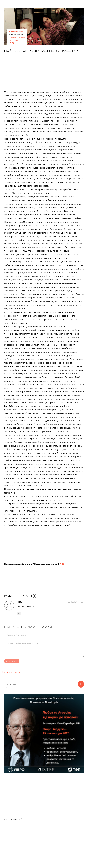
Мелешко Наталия (17, 37)
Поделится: (14, 40)
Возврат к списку (11, 672)
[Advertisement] (44, 73)
